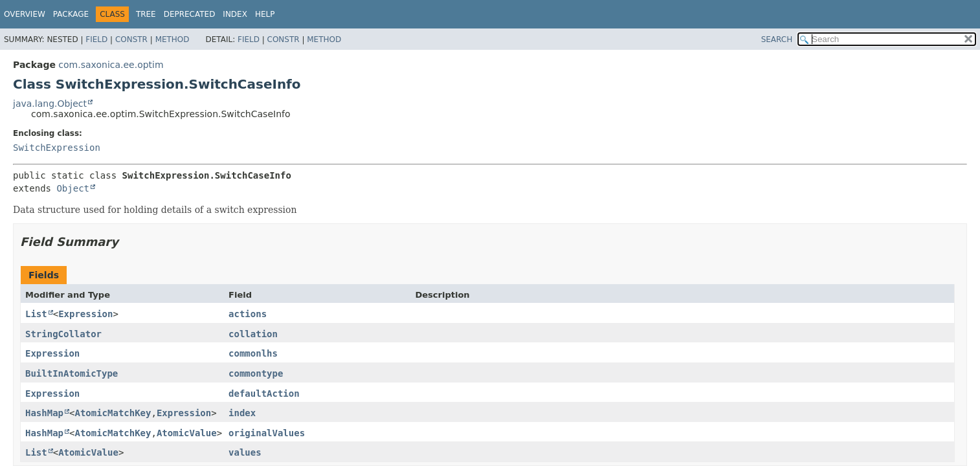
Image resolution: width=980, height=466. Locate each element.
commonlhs (253, 353)
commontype (256, 373)
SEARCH (777, 39)
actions (248, 314)
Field (96, 39)
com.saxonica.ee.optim (111, 65)
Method (173, 39)
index (242, 413)
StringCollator (63, 334)
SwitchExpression (57, 148)
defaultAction (264, 394)
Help (265, 14)
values (245, 452)
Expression (85, 314)
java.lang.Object (50, 104)
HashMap (44, 413)
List (36, 314)
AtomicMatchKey (113, 413)
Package (71, 14)
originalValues (267, 433)
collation (253, 334)
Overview (25, 14)
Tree (146, 14)
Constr (131, 39)
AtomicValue (187, 433)
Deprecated (190, 14)
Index (235, 14)
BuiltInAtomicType (72, 373)
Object (73, 188)
